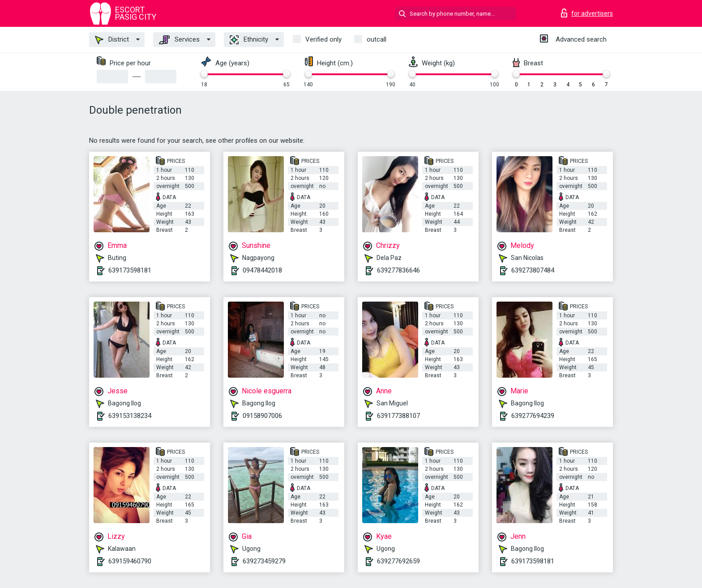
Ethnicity (249, 40)
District (112, 40)
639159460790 (130, 561)
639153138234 (130, 416)
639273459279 (264, 561)
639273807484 (533, 270)
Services (179, 40)
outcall (377, 39)
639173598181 (130, 270)
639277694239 (533, 416)
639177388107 (398, 416)
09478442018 (262, 270)
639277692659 (398, 561)
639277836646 (398, 270)
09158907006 (262, 416)
